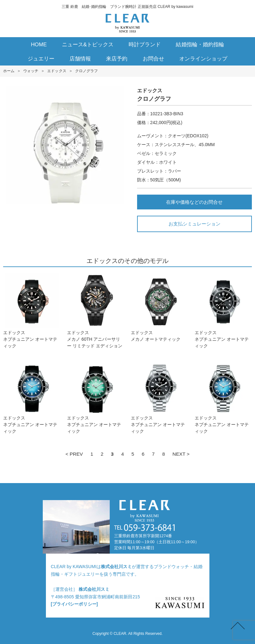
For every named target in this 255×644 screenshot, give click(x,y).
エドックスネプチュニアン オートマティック (32, 311)
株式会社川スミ (116, 567)
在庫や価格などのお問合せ (194, 202)
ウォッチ (31, 71)
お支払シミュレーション (194, 224)
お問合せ (153, 59)
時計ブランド (145, 45)
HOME (39, 45)
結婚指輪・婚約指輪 (200, 45)
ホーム (9, 71)
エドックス (57, 71)
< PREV (74, 454)
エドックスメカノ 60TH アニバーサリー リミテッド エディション (96, 311)
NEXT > (181, 454)
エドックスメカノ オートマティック (159, 308)
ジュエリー (41, 59)
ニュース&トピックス (88, 45)
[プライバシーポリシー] (75, 604)
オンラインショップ (203, 59)
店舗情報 (80, 59)
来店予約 (117, 59)
